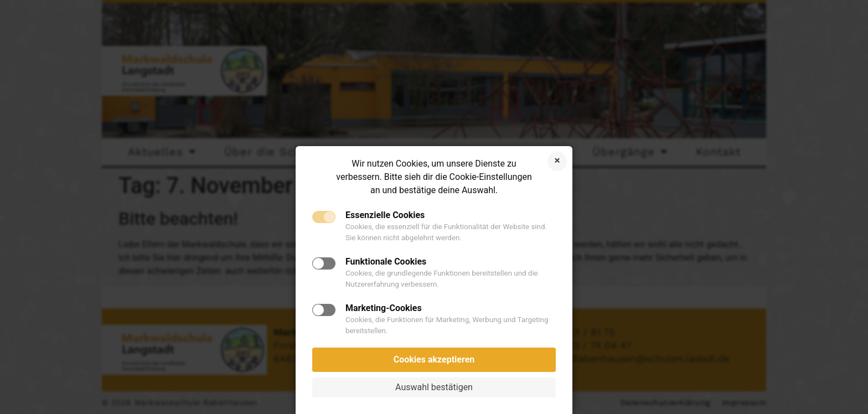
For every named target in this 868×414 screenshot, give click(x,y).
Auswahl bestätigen (434, 387)
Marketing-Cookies (384, 308)
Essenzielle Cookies (385, 215)
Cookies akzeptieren (434, 359)
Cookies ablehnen (557, 161)
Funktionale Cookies (386, 262)
